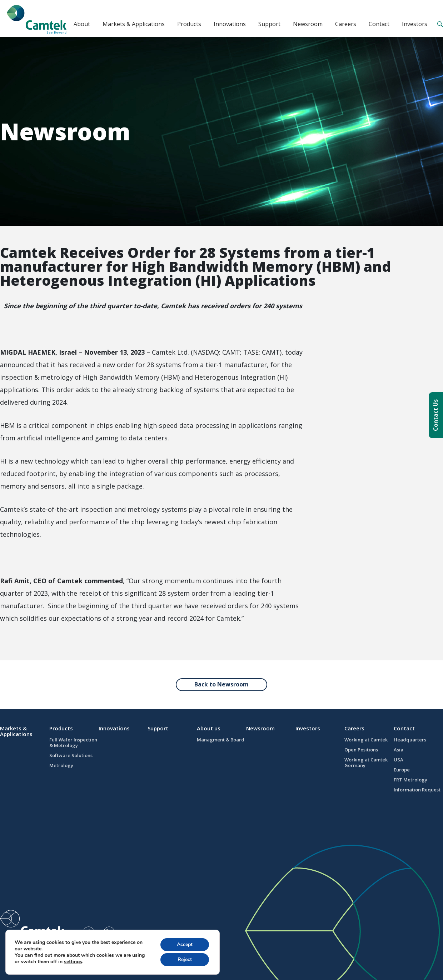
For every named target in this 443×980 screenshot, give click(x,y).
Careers (346, 24)
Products (189, 24)
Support (269, 24)
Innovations (230, 24)
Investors (415, 24)
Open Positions (361, 750)
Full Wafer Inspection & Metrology (73, 742)
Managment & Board (221, 740)
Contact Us (435, 415)
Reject (185, 959)
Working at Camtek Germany (366, 762)
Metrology (61, 765)
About (82, 24)
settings (73, 962)
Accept (185, 944)
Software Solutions (71, 755)
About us (209, 728)
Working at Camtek (366, 740)
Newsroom (308, 24)
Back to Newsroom (221, 684)
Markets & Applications (134, 24)
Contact (379, 24)
